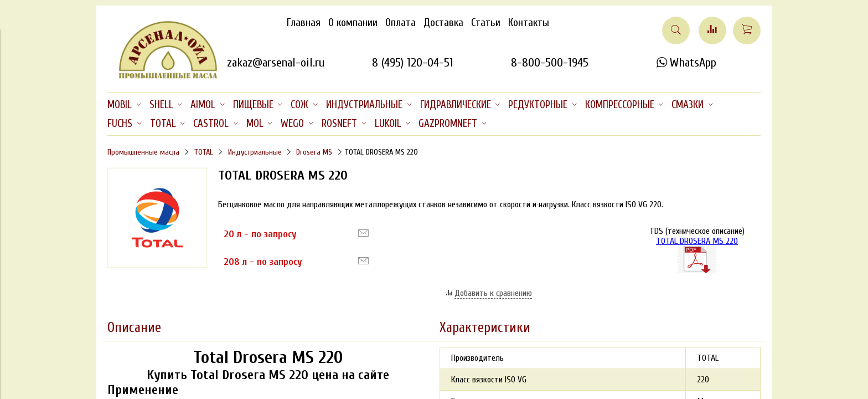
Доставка (443, 23)
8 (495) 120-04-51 (413, 63)
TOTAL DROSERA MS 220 (697, 241)
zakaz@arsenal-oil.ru (276, 63)
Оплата (401, 23)
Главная (304, 23)
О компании (353, 23)
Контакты (529, 23)
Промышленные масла (143, 152)
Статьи (486, 23)
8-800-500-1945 (550, 63)
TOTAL (204, 152)
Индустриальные (255, 152)
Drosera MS (314, 152)
